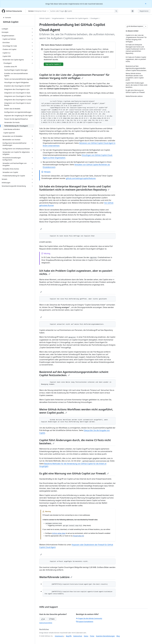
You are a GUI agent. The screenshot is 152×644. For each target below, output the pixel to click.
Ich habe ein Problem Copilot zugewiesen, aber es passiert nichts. (76, 272)
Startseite (7, 18)
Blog (118, 636)
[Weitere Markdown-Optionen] (146, 26)
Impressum (59, 636)
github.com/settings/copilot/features (81, 178)
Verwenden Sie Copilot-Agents (77, 18)
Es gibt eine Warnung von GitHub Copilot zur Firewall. (74, 473)
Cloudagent (94, 18)
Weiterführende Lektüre (56, 577)
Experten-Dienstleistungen (105, 636)
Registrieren (144, 11)
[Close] (146, 3)
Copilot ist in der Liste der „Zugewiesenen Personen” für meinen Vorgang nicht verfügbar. (74, 76)
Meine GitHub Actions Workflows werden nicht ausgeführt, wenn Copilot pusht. (76, 411)
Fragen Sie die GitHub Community (89, 618)
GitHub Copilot (11, 22)
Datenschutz (78, 636)
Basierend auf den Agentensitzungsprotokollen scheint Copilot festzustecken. (74, 373)
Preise (92, 636)
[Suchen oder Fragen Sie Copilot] (84, 11)
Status (86, 636)
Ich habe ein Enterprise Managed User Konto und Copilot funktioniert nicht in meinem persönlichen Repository (75, 188)
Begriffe (69, 636)
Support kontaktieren (85, 621)
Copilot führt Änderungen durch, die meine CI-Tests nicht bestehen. (75, 442)
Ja (43, 619)
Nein (52, 619)
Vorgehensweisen (58, 18)
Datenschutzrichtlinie (46, 623)
